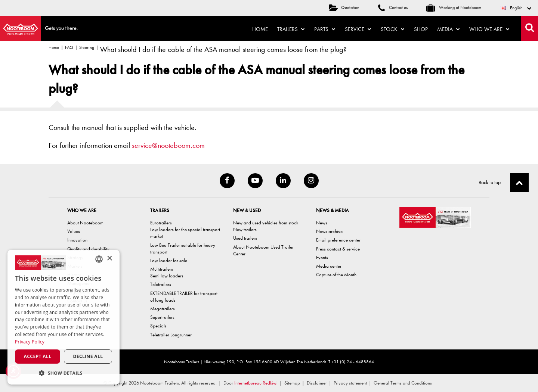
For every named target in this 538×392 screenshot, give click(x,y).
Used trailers (245, 238)
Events (322, 257)
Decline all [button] (88, 356)
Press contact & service (338, 249)
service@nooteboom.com (168, 145)
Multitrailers (162, 269)
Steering (87, 47)
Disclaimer (317, 383)
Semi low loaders (167, 276)
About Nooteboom (85, 223)
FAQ (69, 47)
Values (74, 231)
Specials (158, 326)
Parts (325, 29)
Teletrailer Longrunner (171, 335)
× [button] (109, 259)
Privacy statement (350, 383)
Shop (421, 29)
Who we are (489, 29)
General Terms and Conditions (403, 383)
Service (358, 29)
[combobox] (99, 259)
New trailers (245, 229)
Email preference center (338, 240)
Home (260, 29)
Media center (329, 266)
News (322, 223)
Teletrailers (161, 284)
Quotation (344, 7)
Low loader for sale (169, 260)
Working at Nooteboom (454, 7)
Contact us (393, 7)
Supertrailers (162, 317)
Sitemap (292, 383)
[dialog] (64, 317)
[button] (64, 373)
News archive (329, 231)
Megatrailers (163, 309)
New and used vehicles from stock (266, 223)
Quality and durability (88, 249)
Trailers (291, 29)
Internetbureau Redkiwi (256, 383)
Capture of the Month (336, 275)
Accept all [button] (38, 356)
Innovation (77, 240)
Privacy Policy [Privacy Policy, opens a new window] (30, 342)
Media (449, 29)
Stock (393, 29)
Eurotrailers (161, 223)
